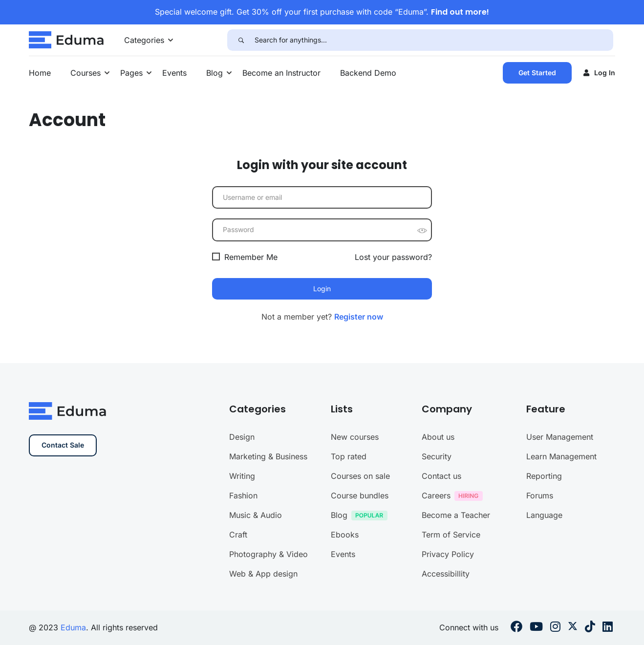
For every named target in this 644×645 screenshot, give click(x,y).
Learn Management (561, 546)
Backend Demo (368, 73)
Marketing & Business (268, 546)
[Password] (322, 230)
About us (438, 526)
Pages (131, 73)
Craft (238, 624)
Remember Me (245, 257)
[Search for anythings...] (434, 40)
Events (174, 73)
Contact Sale (63, 534)
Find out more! (460, 12)
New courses (355, 526)
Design (242, 526)
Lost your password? (393, 257)
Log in (599, 73)
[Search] (241, 40)
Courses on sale (360, 565)
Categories (144, 40)
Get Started (537, 73)
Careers (455, 586)
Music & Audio (256, 604)
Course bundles (360, 585)
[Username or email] (322, 197)
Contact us (441, 565)
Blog (215, 73)
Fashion (243, 585)
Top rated (349, 546)
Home (40, 73)
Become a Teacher (456, 604)
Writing (242, 565)
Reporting (544, 565)
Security (437, 546)
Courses (86, 73)
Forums (540, 585)
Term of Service (451, 624)
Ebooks (345, 624)
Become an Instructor (281, 73)
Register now (359, 317)
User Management (560, 526)
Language (544, 604)
